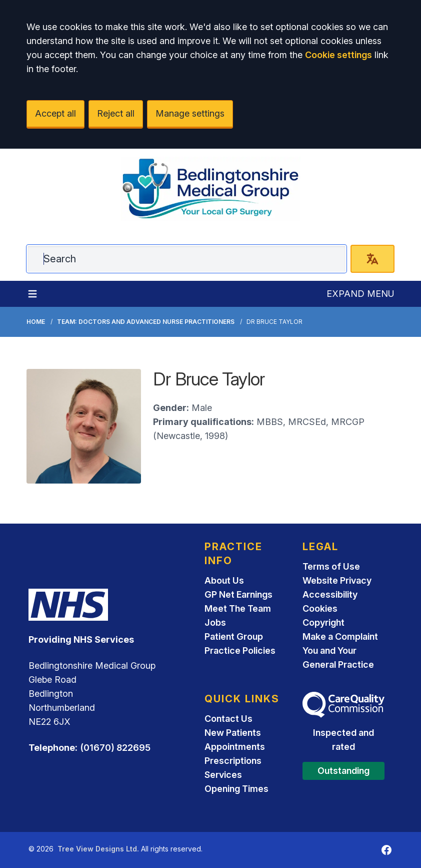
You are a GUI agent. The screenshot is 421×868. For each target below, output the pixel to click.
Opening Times (236, 789)
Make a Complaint (340, 636)
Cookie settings (338, 55)
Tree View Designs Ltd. (98, 849)
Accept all (55, 113)
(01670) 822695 (115, 748)
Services (223, 775)
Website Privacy (337, 580)
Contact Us (228, 719)
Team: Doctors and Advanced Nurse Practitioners (146, 322)
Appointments (235, 747)
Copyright (323, 622)
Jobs (215, 622)
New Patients (233, 733)
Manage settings (190, 113)
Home (36, 322)
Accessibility (330, 594)
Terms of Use (331, 566)
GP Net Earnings (238, 594)
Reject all (116, 113)
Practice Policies (240, 650)
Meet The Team (238, 608)
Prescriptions (233, 761)
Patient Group (234, 636)
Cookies (320, 608)
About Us (224, 580)
